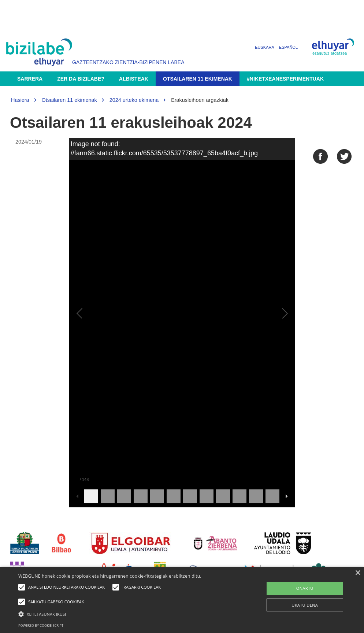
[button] (125, 614)
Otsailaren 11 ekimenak (198, 79)
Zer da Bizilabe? (81, 79)
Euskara (265, 47)
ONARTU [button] (305, 588)
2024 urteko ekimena (134, 100)
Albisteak (134, 79)
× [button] (358, 573)
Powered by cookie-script (41, 625)
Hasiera (20, 100)
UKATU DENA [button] (305, 605)
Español (288, 47)
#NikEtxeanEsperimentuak (285, 79)
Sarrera (30, 79)
